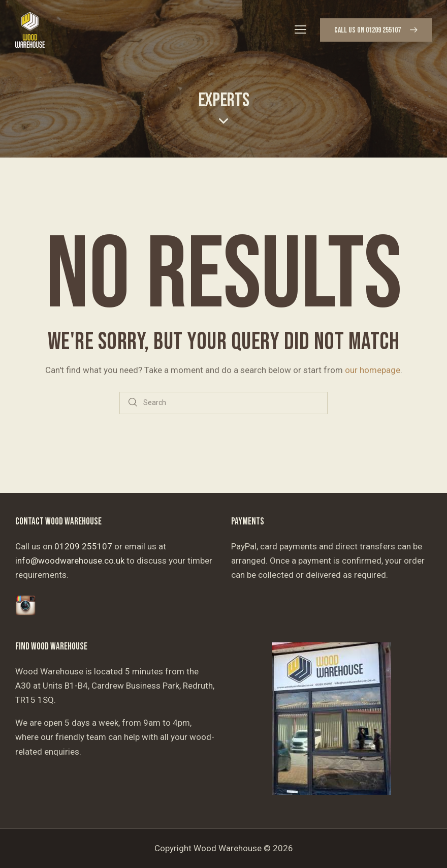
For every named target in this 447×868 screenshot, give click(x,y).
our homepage (373, 370)
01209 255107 (83, 546)
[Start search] (133, 403)
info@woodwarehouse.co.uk (70, 561)
